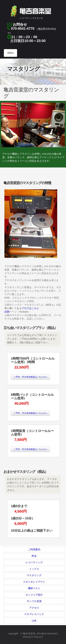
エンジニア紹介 (34, 595)
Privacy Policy (33, 637)
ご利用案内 (34, 549)
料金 (34, 556)
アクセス (34, 608)
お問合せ (20, 24)
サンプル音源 (34, 601)
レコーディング (34, 562)
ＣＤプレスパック (34, 614)
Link (34, 621)
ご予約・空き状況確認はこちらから (30, 377)
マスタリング (34, 575)
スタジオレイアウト (34, 582)
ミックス (34, 569)
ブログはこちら (30, 308)
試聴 (7, 312)
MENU (10, 53)
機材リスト (34, 588)
